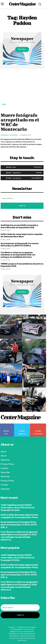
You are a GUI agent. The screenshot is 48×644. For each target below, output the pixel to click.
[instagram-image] (34, 327)
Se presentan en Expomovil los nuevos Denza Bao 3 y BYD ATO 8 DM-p (20, 244)
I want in (22, 206)
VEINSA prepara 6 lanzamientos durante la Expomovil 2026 (22, 265)
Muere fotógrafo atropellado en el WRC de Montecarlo (20, 122)
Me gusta (38, 167)
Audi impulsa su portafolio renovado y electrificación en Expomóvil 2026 (19, 226)
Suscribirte (37, 178)
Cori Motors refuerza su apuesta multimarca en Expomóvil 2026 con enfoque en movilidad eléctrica (18, 255)
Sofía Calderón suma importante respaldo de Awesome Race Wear (22, 235)
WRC (4, 104)
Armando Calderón (9, 135)
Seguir (39, 173)
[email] (22, 198)
